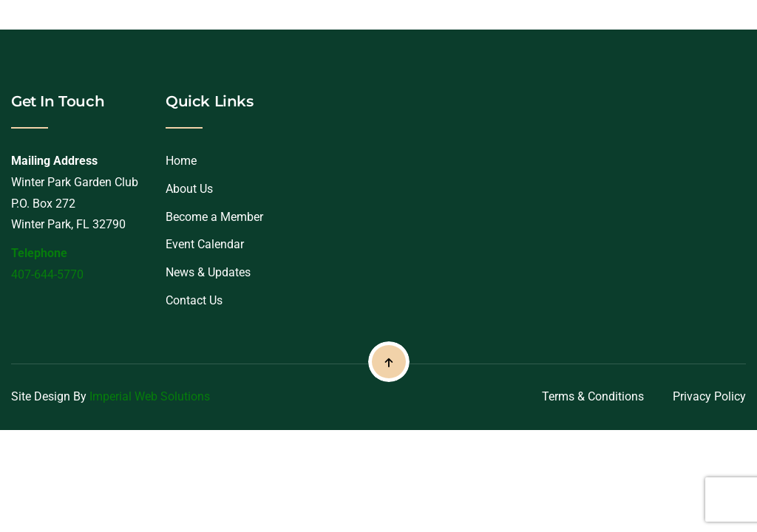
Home (181, 161)
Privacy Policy (709, 396)
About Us (189, 189)
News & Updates (208, 272)
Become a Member (214, 217)
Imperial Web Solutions (150, 396)
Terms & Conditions (593, 396)
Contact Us (194, 300)
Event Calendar (205, 244)
